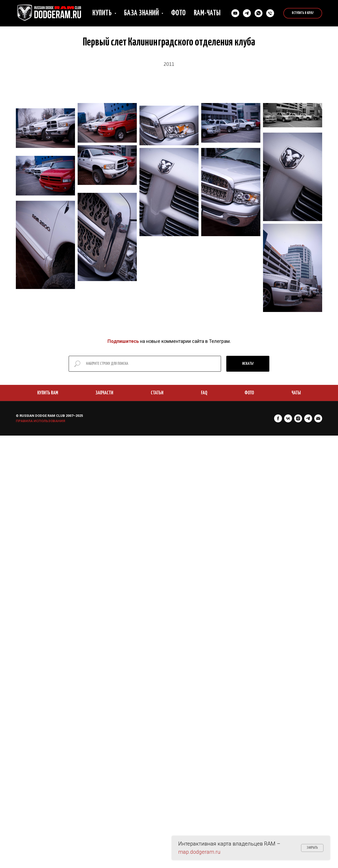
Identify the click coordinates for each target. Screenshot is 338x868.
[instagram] (298, 418)
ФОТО (249, 393)
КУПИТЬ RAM (48, 393)
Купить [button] (103, 13)
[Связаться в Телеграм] (247, 13)
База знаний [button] (142, 13)
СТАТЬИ (157, 393)
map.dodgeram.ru (199, 852)
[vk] (288, 418)
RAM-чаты (207, 13)
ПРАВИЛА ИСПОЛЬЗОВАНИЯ (41, 421)
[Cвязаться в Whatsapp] (259, 13)
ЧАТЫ (296, 393)
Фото (179, 13)
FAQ (204, 393)
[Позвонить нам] (270, 13)
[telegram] (308, 418)
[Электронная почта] (318, 418)
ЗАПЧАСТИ (104, 393)
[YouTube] (235, 13)
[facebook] (278, 418)
